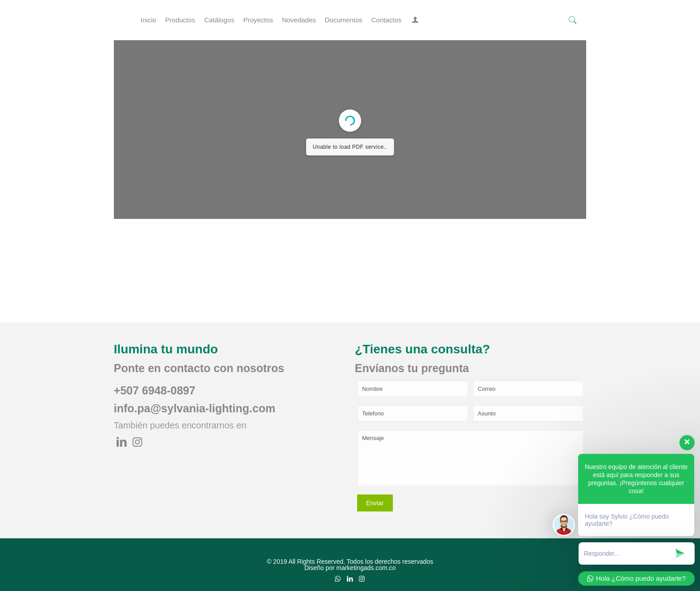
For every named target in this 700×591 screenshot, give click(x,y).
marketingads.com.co (366, 568)
